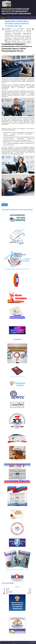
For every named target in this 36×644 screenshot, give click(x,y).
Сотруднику (17, 339)
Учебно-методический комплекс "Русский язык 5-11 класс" (17, 570)
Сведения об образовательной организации (17, 210)
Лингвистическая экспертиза (17, 460)
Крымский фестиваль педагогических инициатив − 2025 (17, 269)
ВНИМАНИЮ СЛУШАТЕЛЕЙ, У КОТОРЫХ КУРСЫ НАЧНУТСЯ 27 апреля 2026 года (17, 24)
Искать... (2, 201)
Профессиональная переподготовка (17, 377)
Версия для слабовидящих (7, 643)
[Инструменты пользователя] (33, 55)
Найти (5, 205)
